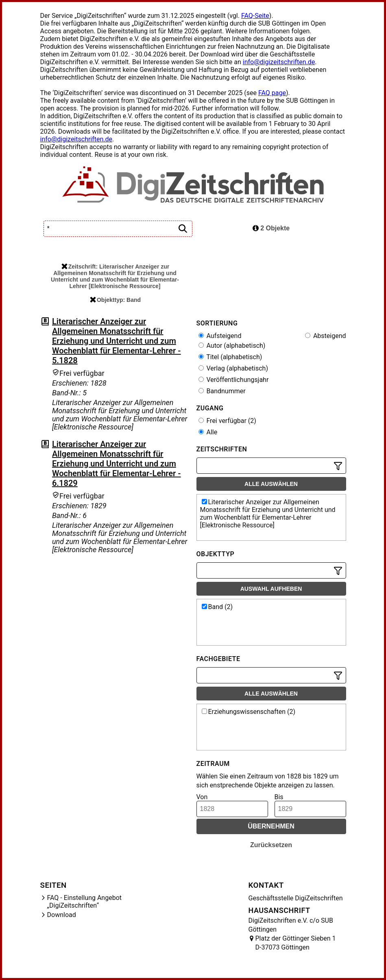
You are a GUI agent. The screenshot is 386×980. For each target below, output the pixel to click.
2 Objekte (271, 228)
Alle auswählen (271, 484)
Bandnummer (222, 391)
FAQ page (272, 93)
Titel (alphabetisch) (230, 357)
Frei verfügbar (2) (227, 421)
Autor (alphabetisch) (232, 346)
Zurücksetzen (271, 845)
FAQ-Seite (255, 16)
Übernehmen (271, 826)
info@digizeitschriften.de (279, 62)
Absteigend (326, 336)
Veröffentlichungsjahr (234, 380)
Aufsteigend (220, 336)
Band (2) (217, 607)
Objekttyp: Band (115, 300)
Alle (208, 432)
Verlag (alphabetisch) (233, 368)
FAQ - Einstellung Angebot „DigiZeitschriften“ (85, 902)
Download (62, 915)
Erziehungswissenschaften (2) (249, 712)
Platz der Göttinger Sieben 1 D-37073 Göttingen (296, 943)
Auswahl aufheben (271, 589)
